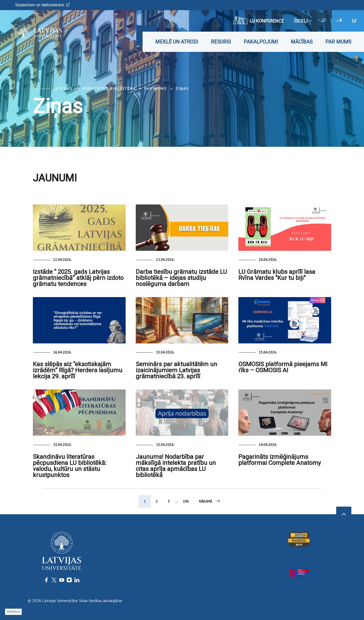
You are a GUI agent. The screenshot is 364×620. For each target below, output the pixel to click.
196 (186, 501)
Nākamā (210, 501)
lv (354, 21)
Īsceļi (303, 21)
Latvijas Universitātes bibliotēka (94, 89)
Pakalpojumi (261, 42)
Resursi (221, 42)
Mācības (302, 42)
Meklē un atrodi (177, 42)
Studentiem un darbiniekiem (42, 5)
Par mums (338, 42)
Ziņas (182, 89)
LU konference (259, 20)
